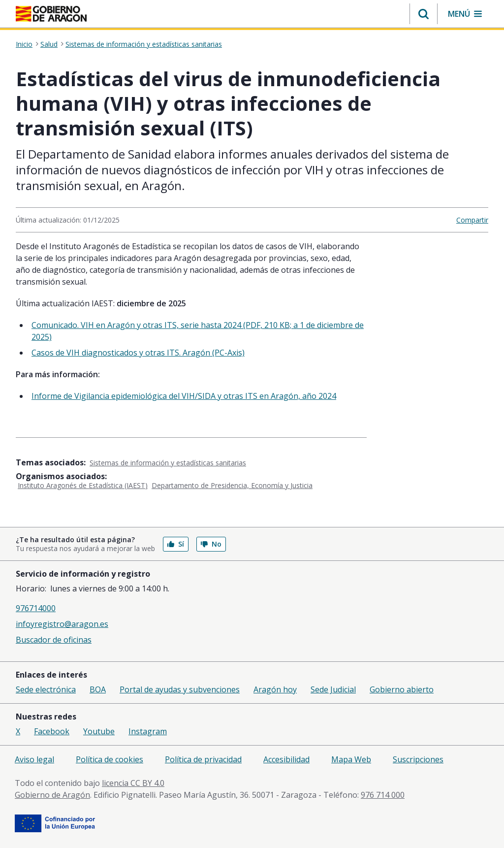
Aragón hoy (275, 689)
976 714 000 (383, 795)
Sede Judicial (333, 689)
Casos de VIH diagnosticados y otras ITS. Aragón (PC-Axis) (138, 353)
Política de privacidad (203, 759)
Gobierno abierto (402, 689)
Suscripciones (418, 759)
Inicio (24, 44)
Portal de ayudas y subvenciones (180, 689)
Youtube (99, 731)
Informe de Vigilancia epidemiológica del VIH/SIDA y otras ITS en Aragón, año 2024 (184, 396)
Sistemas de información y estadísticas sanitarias (144, 44)
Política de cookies (110, 759)
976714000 (36, 608)
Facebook (52, 731)
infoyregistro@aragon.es (62, 624)
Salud (49, 44)
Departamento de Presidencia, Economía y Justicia (232, 485)
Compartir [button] (472, 220)
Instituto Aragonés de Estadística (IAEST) (83, 485)
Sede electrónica (46, 689)
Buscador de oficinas (54, 640)
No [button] (211, 544)
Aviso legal (34, 759)
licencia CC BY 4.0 (133, 783)
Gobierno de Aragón (52, 795)
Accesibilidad (286, 759)
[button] (424, 14)
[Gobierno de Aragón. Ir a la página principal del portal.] (51, 14)
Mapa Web (351, 759)
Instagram (148, 731)
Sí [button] (176, 544)
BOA (98, 689)
